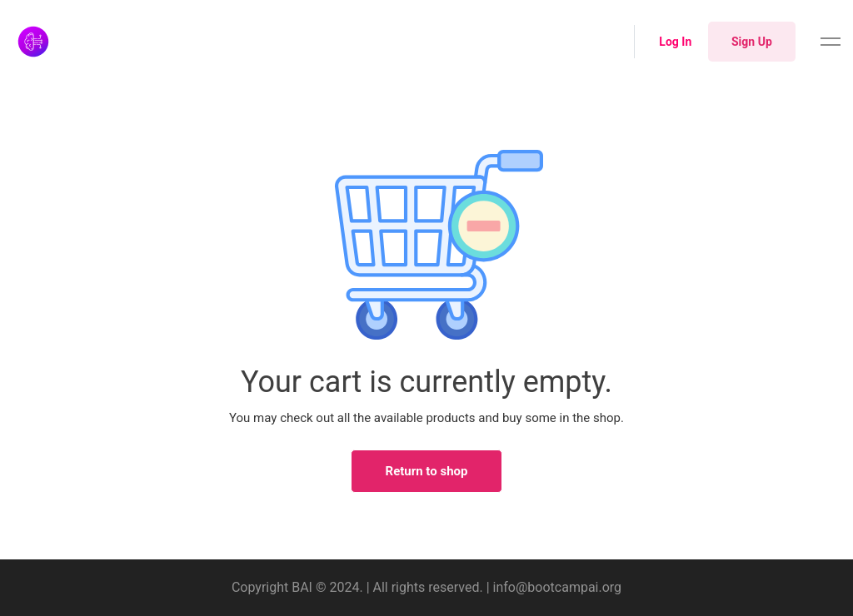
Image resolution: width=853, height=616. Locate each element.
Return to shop (427, 471)
